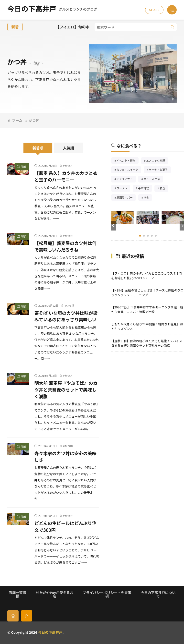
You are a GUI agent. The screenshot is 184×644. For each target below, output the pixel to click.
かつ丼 (69, 166)
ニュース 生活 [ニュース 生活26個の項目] (153, 179)
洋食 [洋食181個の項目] (148, 198)
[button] (114, 226)
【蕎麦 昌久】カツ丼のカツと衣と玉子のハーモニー (66, 176)
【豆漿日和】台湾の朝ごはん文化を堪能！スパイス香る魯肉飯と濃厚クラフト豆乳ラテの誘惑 (147, 343)
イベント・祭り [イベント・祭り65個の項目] (128, 161)
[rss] (27, 616)
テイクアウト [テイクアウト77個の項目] (126, 179)
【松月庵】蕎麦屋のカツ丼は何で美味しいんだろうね (65, 246)
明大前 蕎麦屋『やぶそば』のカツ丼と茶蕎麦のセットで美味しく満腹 (66, 389)
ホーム (17, 120)
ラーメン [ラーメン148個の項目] (124, 189)
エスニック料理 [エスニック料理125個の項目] (157, 161)
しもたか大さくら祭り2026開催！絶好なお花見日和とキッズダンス (147, 326)
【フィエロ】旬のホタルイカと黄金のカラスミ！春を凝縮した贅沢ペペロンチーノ (147, 276)
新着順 (38, 148)
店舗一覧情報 (17, 594)
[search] (173, 27)
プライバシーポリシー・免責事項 (107, 594)
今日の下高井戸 (52, 10)
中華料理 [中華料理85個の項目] (145, 189)
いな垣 (70, 305)
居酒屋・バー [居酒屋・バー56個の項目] (126, 198)
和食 (24, 166)
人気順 (69, 148)
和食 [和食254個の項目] (164, 189)
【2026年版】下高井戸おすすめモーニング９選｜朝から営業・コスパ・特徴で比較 (147, 309)
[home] (13, 616)
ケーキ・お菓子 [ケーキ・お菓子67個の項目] (160, 170)
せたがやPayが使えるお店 (54, 594)
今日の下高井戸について (158, 594)
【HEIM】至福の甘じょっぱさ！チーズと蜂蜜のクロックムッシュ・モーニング (147, 292)
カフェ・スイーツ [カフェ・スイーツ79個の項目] (129, 170)
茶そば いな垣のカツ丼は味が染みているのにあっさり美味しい (66, 316)
